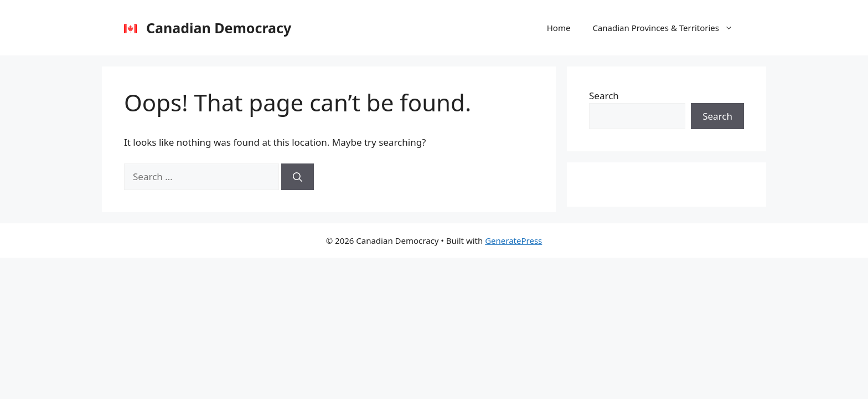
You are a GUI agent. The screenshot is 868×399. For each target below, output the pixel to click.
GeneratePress (513, 241)
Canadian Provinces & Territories (668, 28)
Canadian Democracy (219, 28)
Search (604, 96)
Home (559, 28)
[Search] (298, 177)
